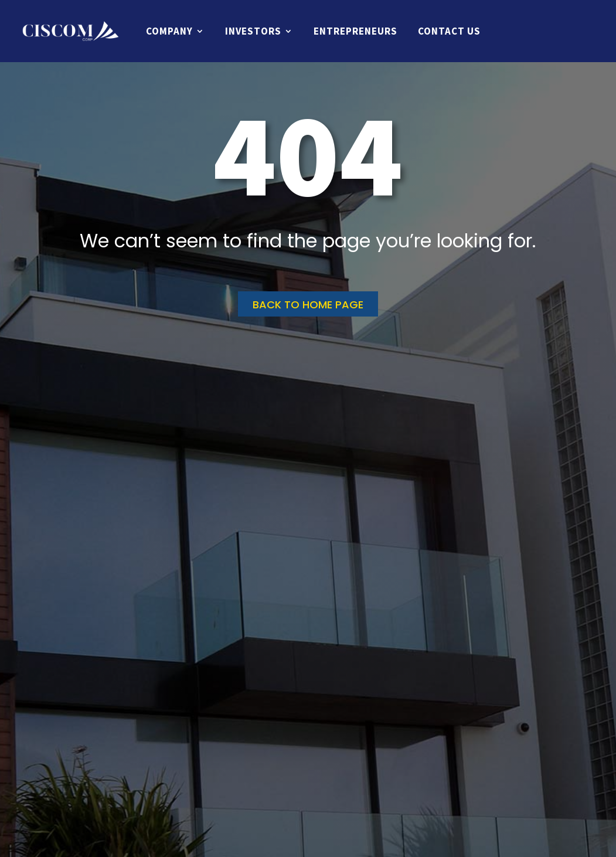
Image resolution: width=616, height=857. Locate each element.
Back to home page (308, 305)
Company (169, 31)
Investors (253, 31)
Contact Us (449, 31)
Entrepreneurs (355, 31)
